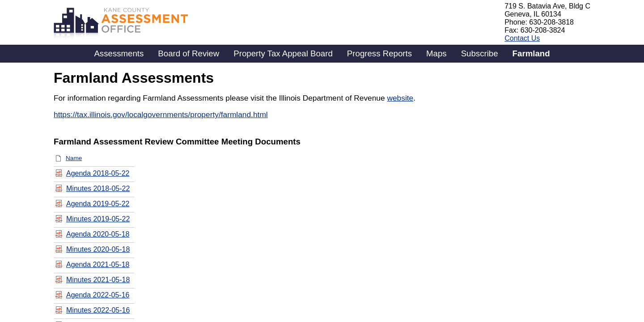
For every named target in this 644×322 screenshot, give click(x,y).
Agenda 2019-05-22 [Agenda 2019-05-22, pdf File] (98, 204)
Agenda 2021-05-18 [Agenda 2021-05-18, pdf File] (98, 265)
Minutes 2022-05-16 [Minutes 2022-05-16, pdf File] (98, 310)
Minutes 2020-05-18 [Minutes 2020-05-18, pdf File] (98, 249)
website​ (400, 98)
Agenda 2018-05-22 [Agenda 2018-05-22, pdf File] (98, 173)
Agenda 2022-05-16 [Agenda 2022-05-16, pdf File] (98, 295)
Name (74, 158)
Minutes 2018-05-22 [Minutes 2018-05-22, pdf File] (98, 189)
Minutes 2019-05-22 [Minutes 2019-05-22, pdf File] (98, 219)
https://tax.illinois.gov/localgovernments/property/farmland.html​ (161, 114)
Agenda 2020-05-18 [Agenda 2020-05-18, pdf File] (98, 234)
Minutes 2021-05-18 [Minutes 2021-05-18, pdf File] (98, 280)
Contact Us (522, 38)
